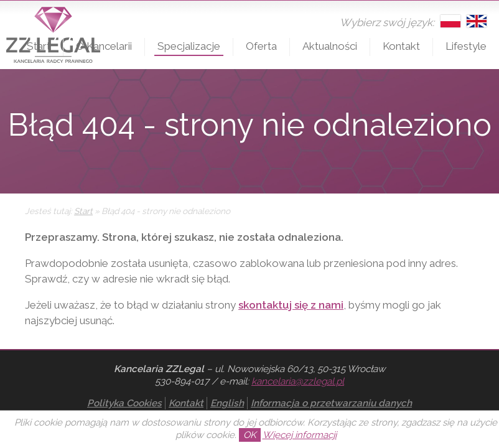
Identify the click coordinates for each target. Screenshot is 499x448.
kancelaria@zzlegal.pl (298, 381)
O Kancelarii (104, 46)
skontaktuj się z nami (291, 305)
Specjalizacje (189, 46)
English (227, 403)
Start (39, 46)
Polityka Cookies (124, 403)
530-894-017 (182, 381)
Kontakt (401, 46)
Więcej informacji (300, 435)
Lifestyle (466, 46)
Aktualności (330, 46)
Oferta (261, 46)
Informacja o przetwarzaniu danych (331, 403)
